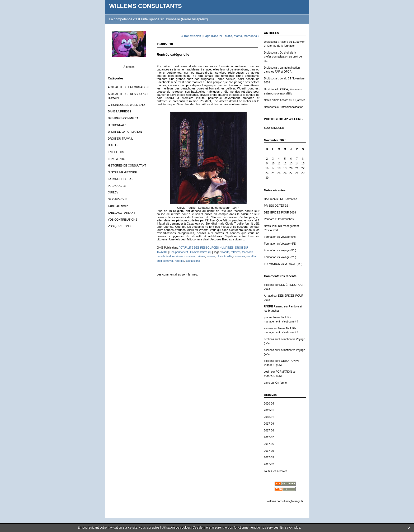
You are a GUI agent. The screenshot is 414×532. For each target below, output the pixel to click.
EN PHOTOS (116, 152)
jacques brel (193, 261)
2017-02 (269, 464)
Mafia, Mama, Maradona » (242, 36)
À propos (129, 67)
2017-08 (269, 431)
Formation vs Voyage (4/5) (280, 244)
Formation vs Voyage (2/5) (280, 257)
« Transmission (191, 36)
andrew (269, 328)
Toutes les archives (276, 471)
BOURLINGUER (274, 128)
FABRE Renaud (274, 307)
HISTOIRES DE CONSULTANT (127, 166)
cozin (267, 372)
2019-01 (269, 410)
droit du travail (165, 261)
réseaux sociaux (186, 256)
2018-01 (269, 417)
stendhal (251, 256)
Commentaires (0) (201, 252)
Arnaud (269, 296)
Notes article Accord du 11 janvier (284, 100)
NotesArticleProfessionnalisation (284, 107)
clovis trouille (224, 256)
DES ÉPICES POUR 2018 (280, 213)
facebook (247, 252)
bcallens (269, 285)
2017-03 (269, 457)
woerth (225, 252)
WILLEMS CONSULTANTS (146, 6)
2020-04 (269, 404)
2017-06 (269, 444)
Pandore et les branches (279, 219)
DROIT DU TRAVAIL (121, 139)
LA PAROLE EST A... (121, 179)
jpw (266, 317)
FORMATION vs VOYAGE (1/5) (283, 264)
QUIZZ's (113, 193)
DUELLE (113, 145)
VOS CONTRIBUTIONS (123, 220)
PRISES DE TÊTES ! (277, 206)
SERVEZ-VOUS (118, 199)
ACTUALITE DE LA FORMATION (128, 87)
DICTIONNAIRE (118, 125)
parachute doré (166, 256)
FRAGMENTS (117, 159)
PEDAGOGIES (117, 186)
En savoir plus (290, 528)
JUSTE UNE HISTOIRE (123, 172)
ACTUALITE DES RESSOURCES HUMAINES (206, 248)
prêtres (201, 256)
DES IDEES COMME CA (123, 118)
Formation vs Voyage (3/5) (280, 250)
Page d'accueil (213, 36)
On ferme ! (282, 383)
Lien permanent (179, 252)
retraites (236, 252)
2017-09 (269, 424)
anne (267, 383)
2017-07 (269, 437)
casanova (239, 256)
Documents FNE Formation (281, 199)
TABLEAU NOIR (118, 206)
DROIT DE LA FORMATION (125, 132)
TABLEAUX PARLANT (122, 213)
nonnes (211, 256)
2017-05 (269, 451)
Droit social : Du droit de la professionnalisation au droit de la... (283, 57)
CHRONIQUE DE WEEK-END (126, 105)
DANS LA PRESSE (120, 111)
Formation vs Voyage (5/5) (280, 237)
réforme (179, 261)
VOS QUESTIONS (119, 226)
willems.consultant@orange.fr (285, 501)
